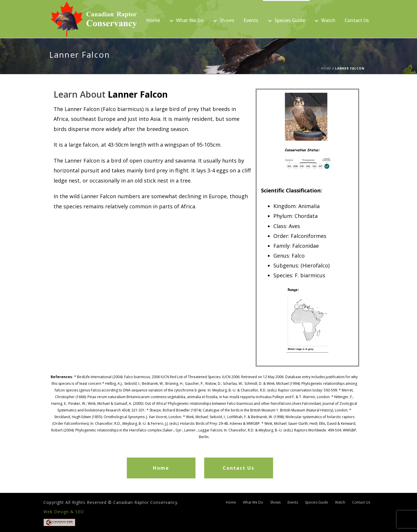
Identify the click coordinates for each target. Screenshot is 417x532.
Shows (224, 20)
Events (251, 20)
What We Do (186, 20)
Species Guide (286, 20)
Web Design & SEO (64, 512)
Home (153, 20)
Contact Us (357, 20)
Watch (325, 20)
